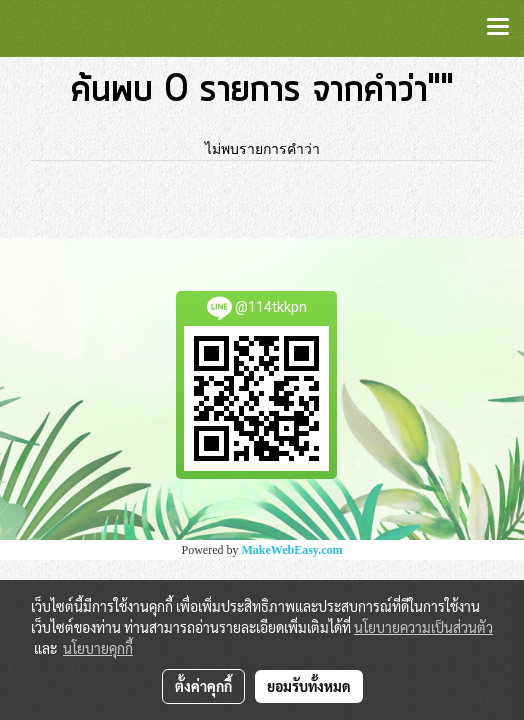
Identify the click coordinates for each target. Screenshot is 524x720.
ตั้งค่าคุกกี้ (203, 686)
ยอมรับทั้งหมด (309, 686)
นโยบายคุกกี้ (98, 648)
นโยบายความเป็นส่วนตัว (423, 627)
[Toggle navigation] (498, 28)
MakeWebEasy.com (292, 550)
